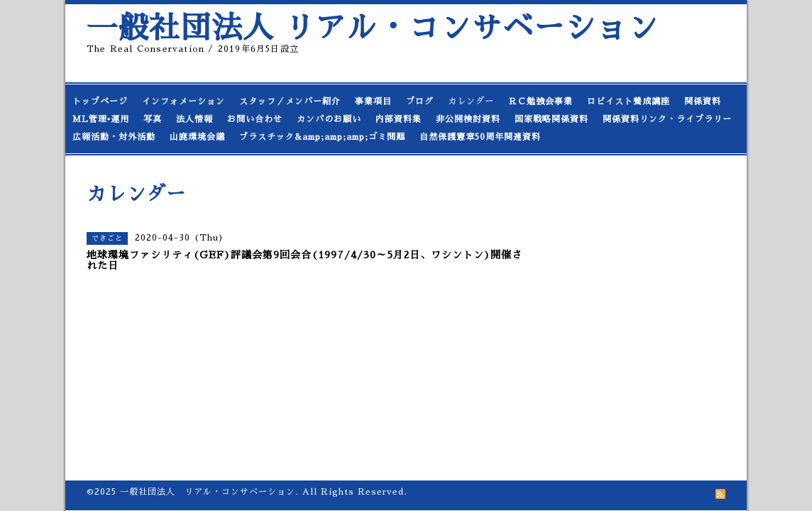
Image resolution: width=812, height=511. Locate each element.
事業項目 (373, 101)
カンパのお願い (329, 119)
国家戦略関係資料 (552, 119)
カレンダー (471, 101)
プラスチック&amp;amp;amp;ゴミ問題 (322, 137)
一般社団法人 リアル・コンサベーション (373, 28)
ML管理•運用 (101, 119)
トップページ (100, 101)
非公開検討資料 (468, 119)
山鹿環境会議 (197, 137)
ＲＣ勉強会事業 (541, 101)
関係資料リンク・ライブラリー (667, 119)
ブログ (420, 101)
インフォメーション (183, 101)
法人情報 (194, 119)
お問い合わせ (255, 119)
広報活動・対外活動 (114, 137)
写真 (153, 119)
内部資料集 (399, 119)
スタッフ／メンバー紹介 (290, 101)
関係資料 (703, 101)
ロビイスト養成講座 (629, 101)
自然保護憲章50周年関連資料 (480, 137)
